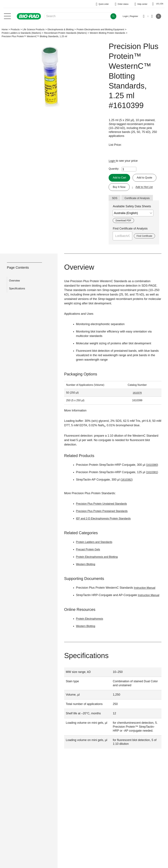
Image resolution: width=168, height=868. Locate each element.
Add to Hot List (147, 197)
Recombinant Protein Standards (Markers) (65, 33)
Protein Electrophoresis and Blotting (99, 568)
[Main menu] (7, 16)
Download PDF (124, 231)
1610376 (137, 404)
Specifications (17, 299)
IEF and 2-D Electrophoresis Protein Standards (107, 529)
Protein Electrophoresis (91, 634)
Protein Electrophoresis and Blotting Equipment (100, 29)
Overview (14, 292)
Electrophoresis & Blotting (61, 29)
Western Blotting (87, 575)
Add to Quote (121, 187)
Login (113, 161)
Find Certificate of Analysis (130, 239)
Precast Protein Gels (89, 560)
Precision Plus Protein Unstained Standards (105, 515)
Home (5, 29)
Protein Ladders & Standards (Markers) (21, 33)
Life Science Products (34, 29)
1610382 (127, 491)
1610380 (153, 476)
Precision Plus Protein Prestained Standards (105, 522)
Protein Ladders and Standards (96, 553)
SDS (115, 208)
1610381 (153, 483)
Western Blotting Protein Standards (107, 33)
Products (15, 29)
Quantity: (114, 169)
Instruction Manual (146, 599)
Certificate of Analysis (139, 208)
